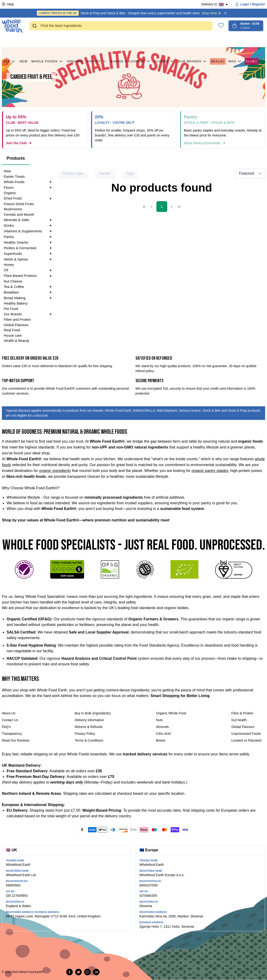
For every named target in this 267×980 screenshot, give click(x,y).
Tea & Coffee (14, 287)
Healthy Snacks (16, 242)
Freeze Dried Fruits (19, 204)
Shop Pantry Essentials (205, 143)
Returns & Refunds (89, 727)
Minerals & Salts (16, 220)
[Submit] (35, 26)
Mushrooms (13, 209)
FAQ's (6, 727)
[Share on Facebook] (70, 972)
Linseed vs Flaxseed (246, 740)
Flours (164, 41)
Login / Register (250, 4)
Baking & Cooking (130, 41)
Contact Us (10, 720)
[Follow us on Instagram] (87, 972)
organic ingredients (55, 471)
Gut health (239, 720)
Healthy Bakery (16, 303)
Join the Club (19, 143)
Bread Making (15, 298)
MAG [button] (235, 41)
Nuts (159, 720)
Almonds (162, 727)
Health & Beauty (16, 341)
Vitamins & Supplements (23, 231)
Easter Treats (14, 176)
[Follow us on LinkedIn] (96, 972)
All (10, 41)
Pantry (97, 41)
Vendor (105, 173)
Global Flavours (16, 325)
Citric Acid (163, 734)
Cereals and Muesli (19, 214)
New (23, 40)
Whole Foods (47, 41)
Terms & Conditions (89, 740)
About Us (9, 713)
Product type (73, 173)
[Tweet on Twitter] (78, 972)
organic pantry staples (210, 471)
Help (8, 4)
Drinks (9, 225)
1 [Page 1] (162, 206)
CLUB (252, 41)
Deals (218, 41)
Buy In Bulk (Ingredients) (93, 713)
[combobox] (121, 26)
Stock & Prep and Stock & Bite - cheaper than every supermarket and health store (129, 13)
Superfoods (13, 254)
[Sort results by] (250, 173)
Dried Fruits (13, 198)
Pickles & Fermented (20, 248)
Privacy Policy (85, 734)
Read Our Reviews (16, 740)
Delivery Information (89, 720)
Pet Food (11, 309)
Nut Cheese (13, 281)
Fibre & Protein (242, 713)
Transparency (12, 734)
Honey (9, 265)
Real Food (12, 330)
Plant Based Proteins (20, 276)
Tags (130, 173)
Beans (161, 740)
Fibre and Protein (17, 319)
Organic (75, 40)
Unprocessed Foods (246, 734)
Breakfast (11, 292)
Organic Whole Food (171, 713)
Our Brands (193, 41)
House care (13, 335)
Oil (6, 270)
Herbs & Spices (16, 259)
